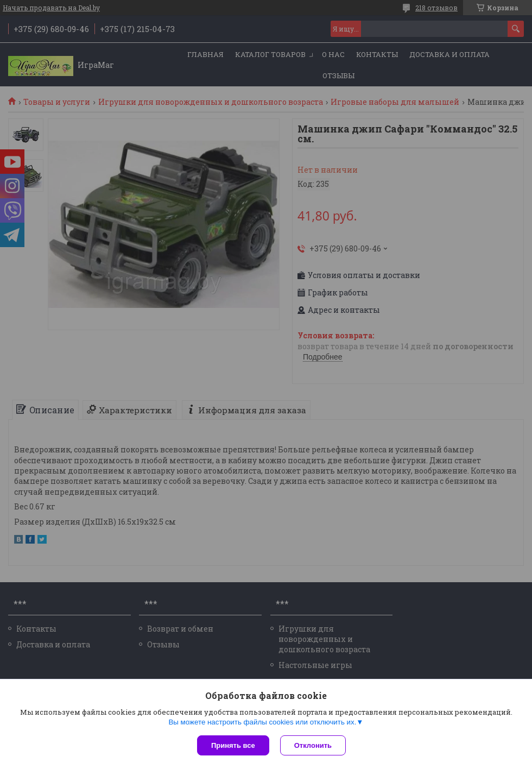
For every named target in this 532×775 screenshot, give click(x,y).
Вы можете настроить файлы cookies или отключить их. (262, 722)
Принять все (233, 745)
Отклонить (313, 745)
